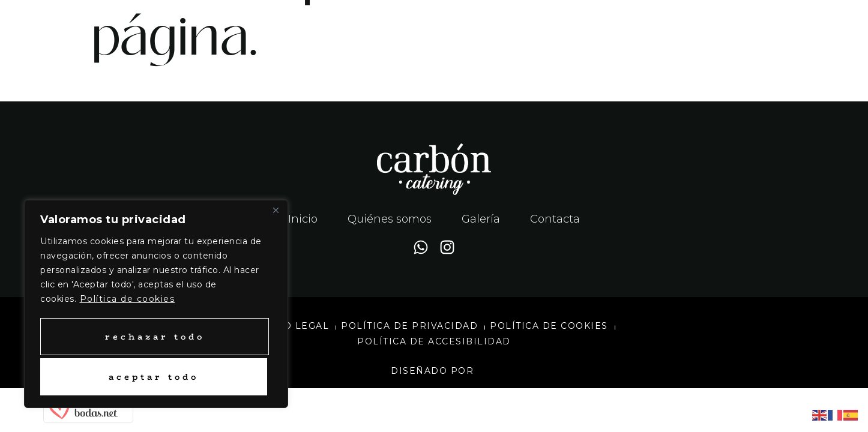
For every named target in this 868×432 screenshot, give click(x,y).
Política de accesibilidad (434, 341)
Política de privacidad (409, 326)
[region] (156, 305)
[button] (651, 28)
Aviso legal (295, 326)
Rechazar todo (154, 337)
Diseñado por (434, 371)
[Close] (276, 212)
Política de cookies (128, 301)
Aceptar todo (154, 377)
